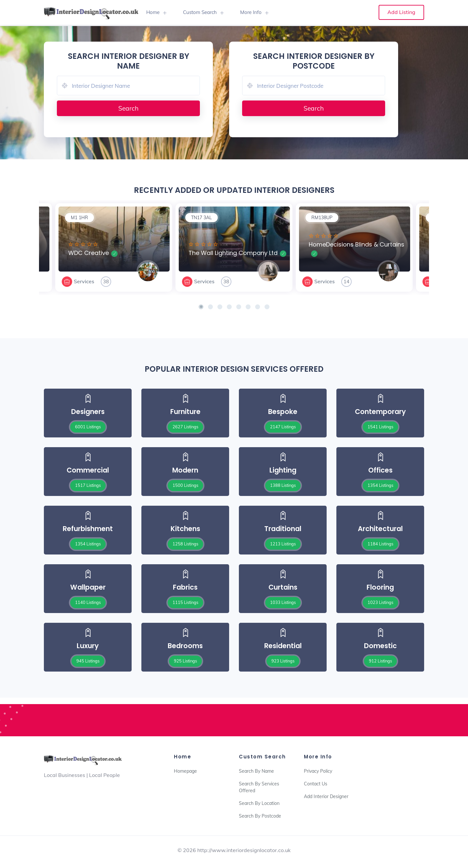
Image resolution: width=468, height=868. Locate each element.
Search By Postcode (260, 816)
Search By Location (259, 803)
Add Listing (401, 12)
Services (84, 281)
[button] (201, 307)
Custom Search (200, 12)
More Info (251, 12)
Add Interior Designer (326, 796)
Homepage (185, 771)
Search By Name (256, 771)
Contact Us (316, 784)
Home (153, 12)
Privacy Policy (318, 771)
